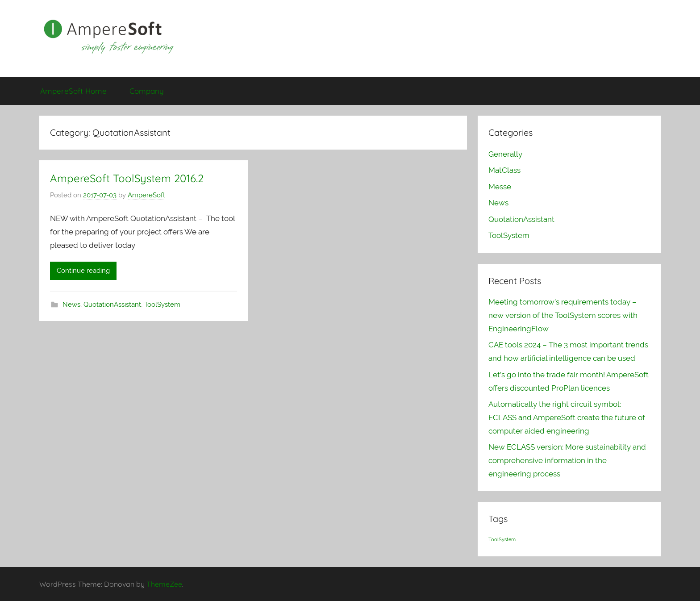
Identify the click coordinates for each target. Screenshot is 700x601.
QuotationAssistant (112, 305)
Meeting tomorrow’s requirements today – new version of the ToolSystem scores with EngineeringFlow (563, 315)
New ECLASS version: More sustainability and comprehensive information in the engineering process (567, 460)
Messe (500, 187)
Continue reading (83, 271)
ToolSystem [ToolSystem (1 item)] (502, 539)
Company (147, 91)
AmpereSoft (146, 195)
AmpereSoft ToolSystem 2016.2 (127, 178)
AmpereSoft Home (73, 91)
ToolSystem (162, 305)
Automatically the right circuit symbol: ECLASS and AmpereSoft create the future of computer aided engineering (567, 417)
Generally (505, 154)
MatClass (504, 170)
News (71, 305)
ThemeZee (164, 584)
